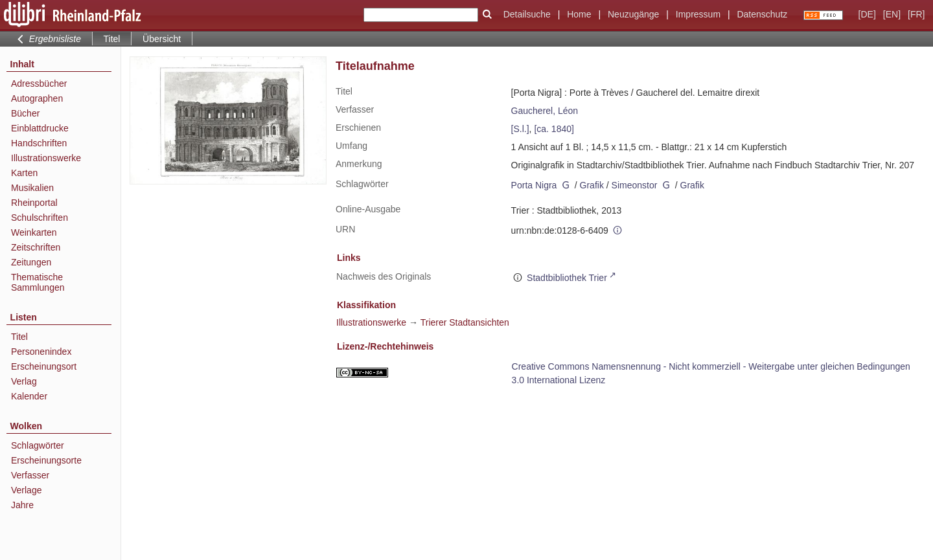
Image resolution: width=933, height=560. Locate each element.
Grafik (592, 185)
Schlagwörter (38, 445)
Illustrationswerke (46, 158)
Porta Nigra (534, 185)
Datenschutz (762, 14)
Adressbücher (39, 84)
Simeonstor (635, 185)
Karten (24, 173)
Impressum (698, 14)
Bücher (25, 113)
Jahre (22, 505)
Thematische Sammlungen (38, 282)
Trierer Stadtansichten (465, 322)
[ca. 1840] (554, 129)
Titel (19, 337)
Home (579, 14)
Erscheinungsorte (46, 460)
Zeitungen (31, 262)
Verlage (26, 490)
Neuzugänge (633, 14)
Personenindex (41, 352)
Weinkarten (34, 232)
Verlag (24, 381)
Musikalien (32, 188)
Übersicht (162, 39)
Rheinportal (34, 203)
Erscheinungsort (44, 366)
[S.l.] (520, 129)
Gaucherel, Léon (545, 111)
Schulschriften (40, 218)
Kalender (29, 396)
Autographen (37, 98)
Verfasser (30, 475)
